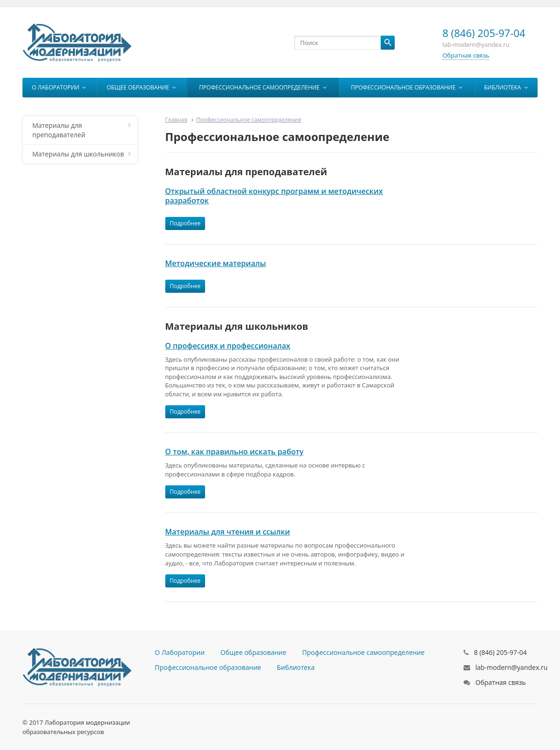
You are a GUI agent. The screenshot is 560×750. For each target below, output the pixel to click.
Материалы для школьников (81, 154)
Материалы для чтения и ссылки (228, 532)
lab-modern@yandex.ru (511, 667)
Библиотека (506, 87)
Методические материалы (216, 263)
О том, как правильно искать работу (235, 452)
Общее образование (141, 87)
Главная (177, 120)
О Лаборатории (59, 87)
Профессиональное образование (407, 87)
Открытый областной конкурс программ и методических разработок (274, 196)
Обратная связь (466, 55)
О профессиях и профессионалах (228, 346)
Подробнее (185, 223)
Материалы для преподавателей (81, 130)
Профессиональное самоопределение (263, 87)
